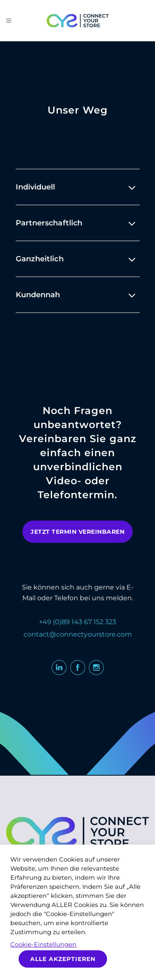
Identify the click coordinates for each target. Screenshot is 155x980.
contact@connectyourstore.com (78, 634)
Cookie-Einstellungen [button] (43, 944)
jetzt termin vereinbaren (77, 532)
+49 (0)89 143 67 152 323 (77, 622)
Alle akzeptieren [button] (63, 959)
